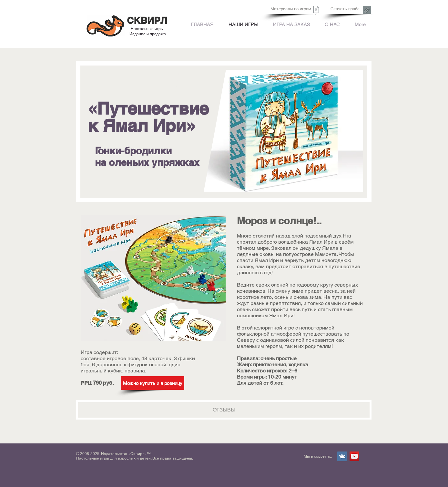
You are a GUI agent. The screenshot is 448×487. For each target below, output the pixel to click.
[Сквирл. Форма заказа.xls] (316, 11)
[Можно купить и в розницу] (153, 383)
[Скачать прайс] (345, 9)
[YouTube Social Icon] (354, 456)
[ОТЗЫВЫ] (224, 410)
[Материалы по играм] (291, 9)
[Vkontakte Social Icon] (342, 456)
